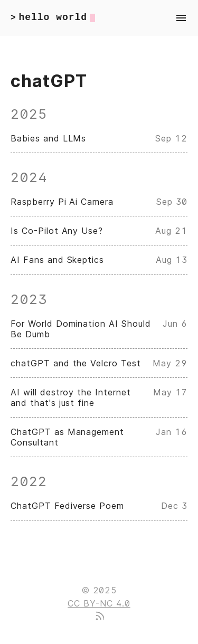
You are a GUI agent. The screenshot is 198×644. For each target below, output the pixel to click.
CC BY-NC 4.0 (99, 603)
